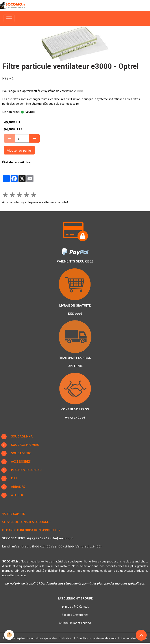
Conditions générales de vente (96, 638)
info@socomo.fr (62, 538)
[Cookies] (9, 635)
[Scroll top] (141, 635)
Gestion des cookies (134, 638)
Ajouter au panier (19, 150)
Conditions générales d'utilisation (51, 638)
